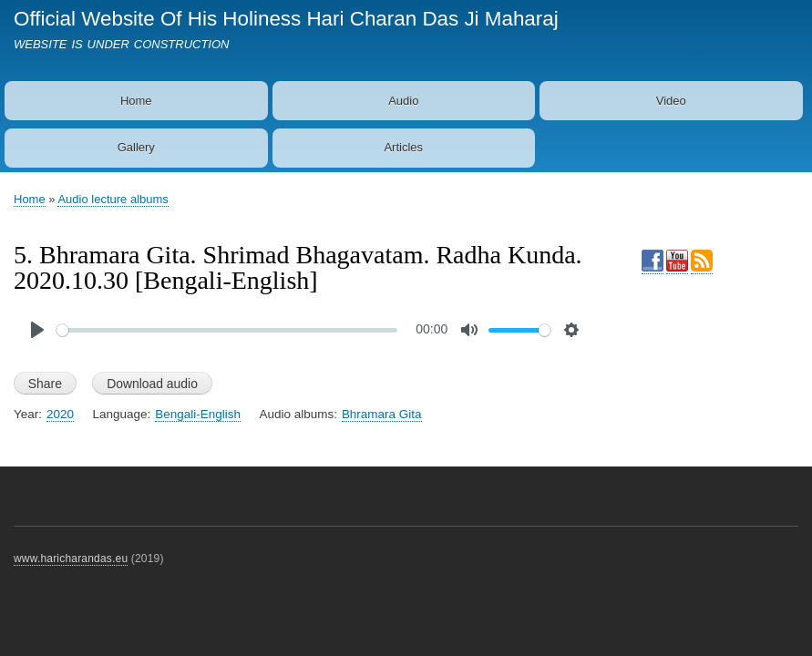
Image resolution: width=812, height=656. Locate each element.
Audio (403, 101)
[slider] (227, 330)
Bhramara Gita (382, 414)
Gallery (136, 147)
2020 (60, 414)
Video (671, 101)
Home (136, 101)
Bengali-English (198, 414)
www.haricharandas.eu (71, 559)
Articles (403, 147)
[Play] (37, 330)
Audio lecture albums (113, 199)
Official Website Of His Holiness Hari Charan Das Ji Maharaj (286, 19)
